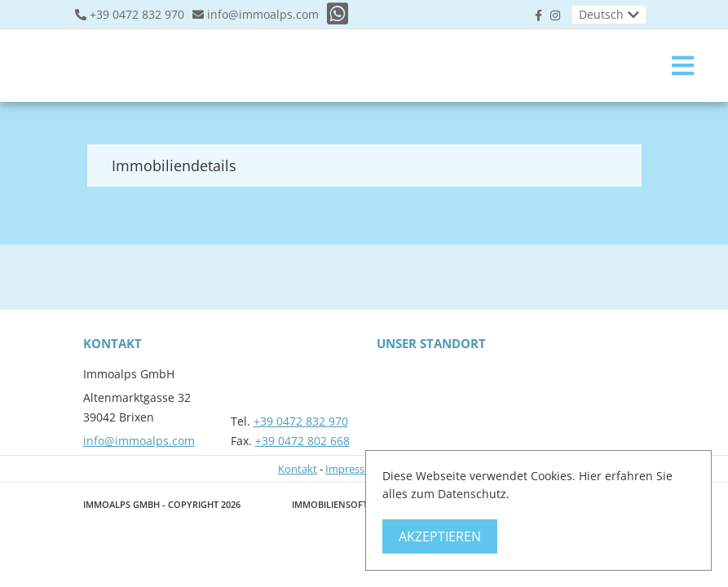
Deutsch (601, 14)
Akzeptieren (440, 536)
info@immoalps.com (263, 15)
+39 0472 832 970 (137, 15)
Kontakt (298, 469)
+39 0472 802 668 (302, 441)
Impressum (353, 469)
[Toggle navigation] (683, 66)
